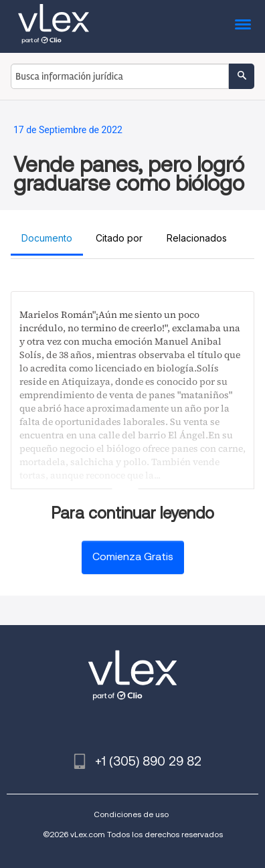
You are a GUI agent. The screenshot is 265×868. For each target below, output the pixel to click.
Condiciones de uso (131, 814)
